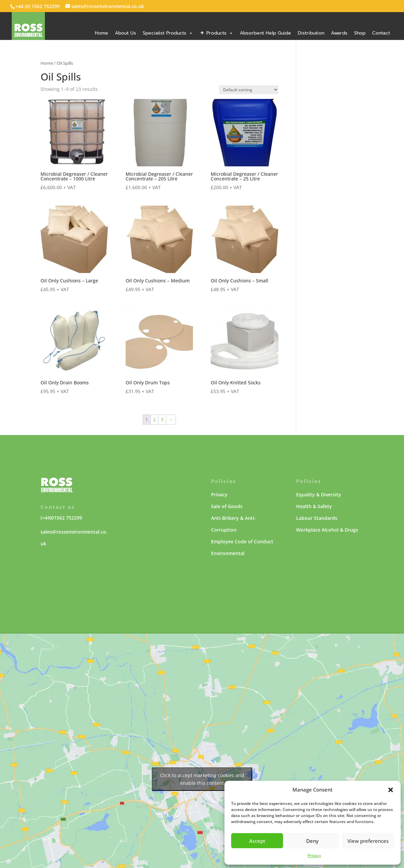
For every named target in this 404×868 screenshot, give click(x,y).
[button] (391, 790)
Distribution (311, 33)
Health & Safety (314, 506)
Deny (312, 841)
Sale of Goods (227, 506)
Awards (339, 33)
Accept (257, 841)
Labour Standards (317, 518)
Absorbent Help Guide (265, 33)
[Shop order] (249, 90)
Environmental (228, 553)
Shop (360, 33)
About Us (125, 33)
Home (102, 33)
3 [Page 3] (162, 419)
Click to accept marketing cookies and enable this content (202, 779)
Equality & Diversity (319, 495)
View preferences (368, 841)
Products (220, 33)
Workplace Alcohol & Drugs (327, 530)
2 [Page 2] (154, 419)
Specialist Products (168, 33)
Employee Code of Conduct (242, 541)
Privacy (314, 855)
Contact (381, 33)
